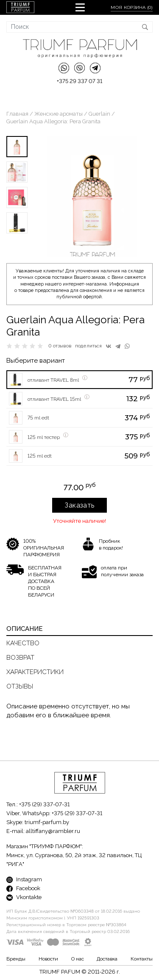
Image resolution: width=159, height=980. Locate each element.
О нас (78, 959)
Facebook (23, 888)
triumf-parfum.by (47, 822)
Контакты (142, 959)
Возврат (20, 658)
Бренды (16, 959)
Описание (25, 629)
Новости (48, 959)
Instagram (24, 879)
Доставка (107, 959)
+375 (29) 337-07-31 (44, 804)
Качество (23, 643)
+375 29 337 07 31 (79, 81)
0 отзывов (60, 346)
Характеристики (35, 672)
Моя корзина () (132, 7)
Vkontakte (24, 897)
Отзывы (20, 686)
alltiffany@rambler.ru (53, 831)
